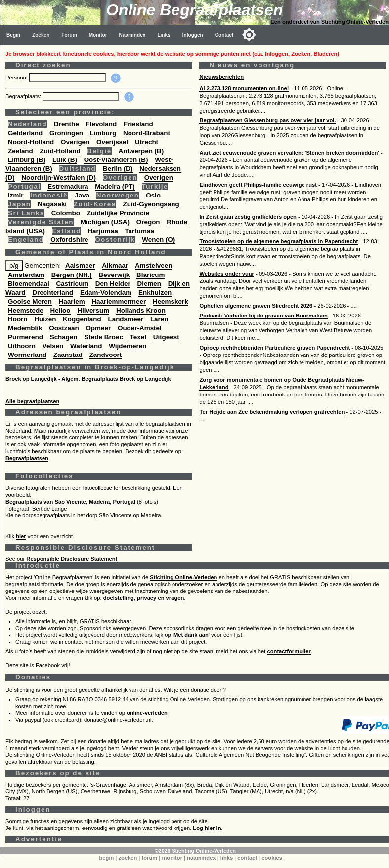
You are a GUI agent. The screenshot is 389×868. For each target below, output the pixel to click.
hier (21, 536)
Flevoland (101, 124)
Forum (69, 35)
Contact (224, 35)
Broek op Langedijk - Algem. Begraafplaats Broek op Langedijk (88, 379)
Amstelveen (153, 265)
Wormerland (27, 355)
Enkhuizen (155, 293)
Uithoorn (22, 346)
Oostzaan (64, 328)
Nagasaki (52, 204)
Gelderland (25, 133)
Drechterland (53, 293)
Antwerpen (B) (141, 151)
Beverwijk (114, 275)
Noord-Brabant (147, 133)
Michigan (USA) (105, 222)
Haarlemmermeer (119, 301)
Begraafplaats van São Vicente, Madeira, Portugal (70, 502)
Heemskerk (171, 301)
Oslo (153, 195)
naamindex (201, 858)
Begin (13, 35)
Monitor (98, 35)
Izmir (16, 195)
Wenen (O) (158, 240)
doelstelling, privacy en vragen (144, 598)
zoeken (128, 858)
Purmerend (25, 337)
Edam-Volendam (106, 293)
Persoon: (17, 78)
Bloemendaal (29, 284)
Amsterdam (26, 275)
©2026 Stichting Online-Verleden (195, 851)
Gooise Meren (30, 301)
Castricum (72, 284)
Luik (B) (65, 160)
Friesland (138, 124)
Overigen (75, 142)
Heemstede (26, 310)
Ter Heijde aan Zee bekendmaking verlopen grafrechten (272, 412)
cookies (272, 858)
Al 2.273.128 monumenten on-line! (244, 88)
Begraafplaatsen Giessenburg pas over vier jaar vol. (267, 120)
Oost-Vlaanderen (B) (116, 160)
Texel (138, 337)
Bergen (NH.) (72, 275)
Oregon (148, 222)
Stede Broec (103, 337)
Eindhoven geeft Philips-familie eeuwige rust (258, 185)
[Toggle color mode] (249, 35)
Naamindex (132, 35)
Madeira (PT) (115, 186)
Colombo (66, 213)
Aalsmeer (80, 265)
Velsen (53, 346)
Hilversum (93, 310)
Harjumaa (103, 231)
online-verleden (147, 713)
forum (150, 858)
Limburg (103, 133)
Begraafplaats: (24, 96)
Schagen (64, 337)
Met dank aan (191, 635)
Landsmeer (126, 319)
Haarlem (72, 301)
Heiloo (60, 310)
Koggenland (82, 319)
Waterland (86, 346)
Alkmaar (115, 265)
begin (107, 858)
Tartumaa (139, 231)
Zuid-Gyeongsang (151, 204)
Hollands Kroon (141, 310)
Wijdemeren (128, 346)
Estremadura (68, 186)
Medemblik (25, 328)
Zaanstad (68, 355)
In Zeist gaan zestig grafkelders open (248, 217)
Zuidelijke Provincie (118, 213)
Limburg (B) (27, 160)
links (227, 858)
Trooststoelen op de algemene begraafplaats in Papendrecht (279, 241)
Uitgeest (166, 337)
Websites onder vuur (226, 274)
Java (82, 195)
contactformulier (289, 651)
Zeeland (21, 151)
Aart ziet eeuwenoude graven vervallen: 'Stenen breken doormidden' (289, 153)
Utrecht (147, 142)
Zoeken (41, 35)
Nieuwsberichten (221, 77)
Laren (159, 319)
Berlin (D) (118, 169)
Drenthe (66, 124)
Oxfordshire (69, 240)
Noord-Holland (31, 142)
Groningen (66, 133)
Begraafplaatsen (27, 458)
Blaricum (151, 275)
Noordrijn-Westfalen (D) (59, 178)
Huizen (45, 319)
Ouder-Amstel (140, 328)
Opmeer (98, 328)
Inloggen (193, 35)
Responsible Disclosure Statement (72, 559)
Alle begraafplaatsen (32, 401)
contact (247, 858)
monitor (172, 858)
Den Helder (113, 284)
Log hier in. (208, 828)
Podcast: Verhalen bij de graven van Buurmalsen (263, 316)
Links (164, 35)
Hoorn (18, 319)
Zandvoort (106, 355)
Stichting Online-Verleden (183, 577)
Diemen (150, 284)
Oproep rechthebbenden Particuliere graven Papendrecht (275, 348)
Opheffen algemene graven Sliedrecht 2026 (256, 306)
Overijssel (112, 142)
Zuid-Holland (60, 151)
